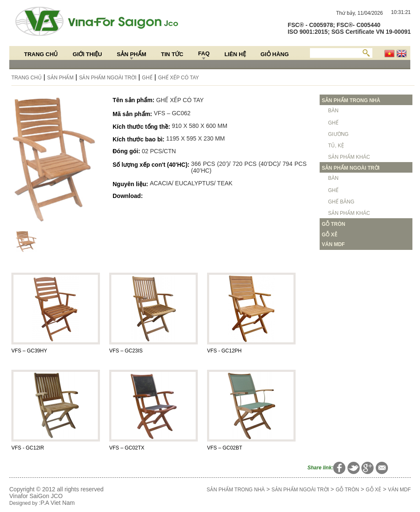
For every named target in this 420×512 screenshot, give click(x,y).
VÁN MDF (399, 490)
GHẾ (147, 78)
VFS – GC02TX (127, 448)
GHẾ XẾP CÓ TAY (179, 78)
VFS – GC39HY (29, 351)
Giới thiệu (87, 54)
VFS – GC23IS (126, 351)
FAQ (204, 53)
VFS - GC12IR (28, 448)
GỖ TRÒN (347, 490)
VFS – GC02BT (225, 448)
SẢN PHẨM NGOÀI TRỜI (108, 78)
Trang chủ (41, 54)
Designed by (24, 503)
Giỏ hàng (275, 54)
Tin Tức (172, 54)
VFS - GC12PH (224, 351)
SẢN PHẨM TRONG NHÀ (236, 490)
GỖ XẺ (373, 490)
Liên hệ (235, 54)
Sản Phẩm (132, 54)
